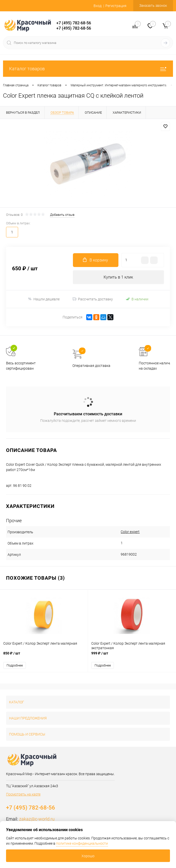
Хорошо (88, 856)
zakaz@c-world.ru (37, 819)
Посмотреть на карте (23, 794)
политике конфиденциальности (82, 843)
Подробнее (15, 665)
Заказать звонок (153, 6)
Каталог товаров (88, 69)
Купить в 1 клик (118, 277)
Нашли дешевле (44, 299)
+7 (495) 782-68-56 (74, 23)
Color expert (130, 532)
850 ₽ (44, 656)
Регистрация (116, 6)
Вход (98, 6)
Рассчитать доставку (93, 299)
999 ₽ (132, 656)
